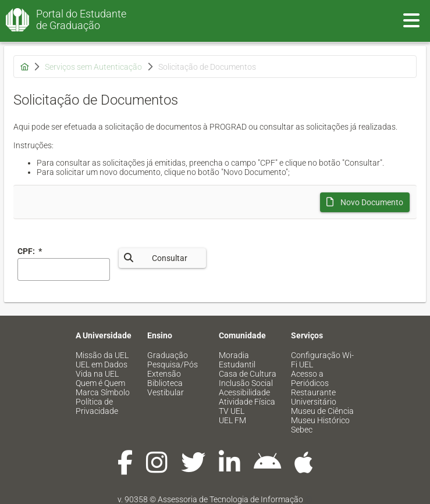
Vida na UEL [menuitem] (97, 374)
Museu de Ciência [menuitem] (322, 411)
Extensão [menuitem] (164, 374)
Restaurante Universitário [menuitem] (314, 397)
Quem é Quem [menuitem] (100, 383)
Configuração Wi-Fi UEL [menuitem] (322, 360)
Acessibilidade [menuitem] (244, 392)
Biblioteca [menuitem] (165, 383)
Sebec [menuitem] (302, 430)
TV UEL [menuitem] (232, 411)
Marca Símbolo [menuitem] (103, 392)
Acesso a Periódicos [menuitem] (310, 378)
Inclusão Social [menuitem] (246, 383)
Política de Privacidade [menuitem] (97, 406)
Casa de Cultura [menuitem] (248, 374)
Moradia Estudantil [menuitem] (237, 360)
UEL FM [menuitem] (232, 420)
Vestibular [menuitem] (166, 392)
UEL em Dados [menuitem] (102, 364)
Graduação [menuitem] (168, 355)
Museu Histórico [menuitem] (320, 420)
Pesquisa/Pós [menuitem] (173, 364)
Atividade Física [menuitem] (247, 402)
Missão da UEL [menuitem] (102, 355)
